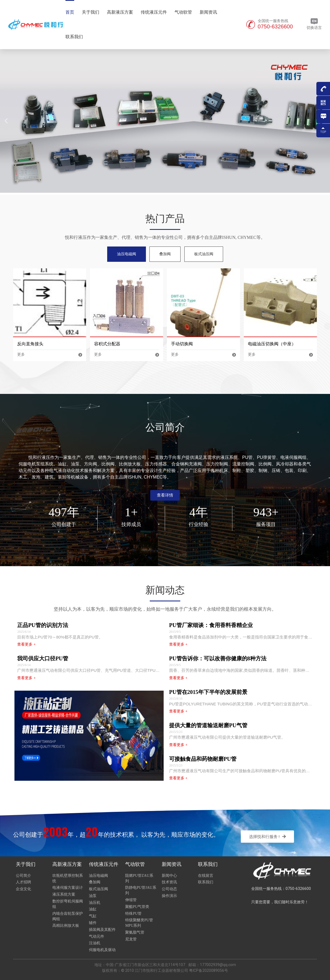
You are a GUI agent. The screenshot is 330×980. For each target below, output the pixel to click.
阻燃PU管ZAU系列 (139, 878)
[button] (165, 495)
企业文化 (23, 889)
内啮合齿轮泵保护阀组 (68, 916)
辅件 (93, 923)
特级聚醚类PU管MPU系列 (139, 923)
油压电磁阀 (98, 876)
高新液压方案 (120, 12)
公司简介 (23, 876)
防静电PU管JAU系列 (141, 890)
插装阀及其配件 (102, 930)
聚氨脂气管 (135, 932)
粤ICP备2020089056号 (208, 970)
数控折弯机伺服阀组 (68, 904)
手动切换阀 (182, 344)
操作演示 (169, 896)
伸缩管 (131, 900)
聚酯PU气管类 (137, 907)
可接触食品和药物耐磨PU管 (203, 759)
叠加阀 (95, 882)
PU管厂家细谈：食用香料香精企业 (211, 625)
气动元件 (97, 936)
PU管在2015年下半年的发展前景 (208, 692)
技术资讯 (169, 882)
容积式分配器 (107, 344)
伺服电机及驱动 (102, 950)
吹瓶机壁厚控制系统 (68, 878)
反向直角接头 (30, 344)
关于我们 (91, 12)
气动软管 (183, 12)
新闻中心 (169, 876)
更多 (49, 355)
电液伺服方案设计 (68, 888)
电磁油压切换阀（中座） (272, 344)
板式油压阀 (98, 889)
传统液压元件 (154, 12)
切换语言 (314, 24)
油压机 (95, 903)
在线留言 (206, 876)
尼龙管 (131, 939)
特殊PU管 (133, 914)
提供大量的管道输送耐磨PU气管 (208, 725)
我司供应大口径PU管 (43, 658)
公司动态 (169, 889)
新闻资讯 (208, 12)
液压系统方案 (64, 894)
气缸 (93, 916)
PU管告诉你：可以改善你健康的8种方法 (218, 658)
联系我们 (74, 37)
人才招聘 (23, 882)
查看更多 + (26, 644)
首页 (70, 12)
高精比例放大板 (66, 926)
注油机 (95, 943)
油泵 (93, 896)
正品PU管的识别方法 (43, 625)
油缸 (93, 909)
